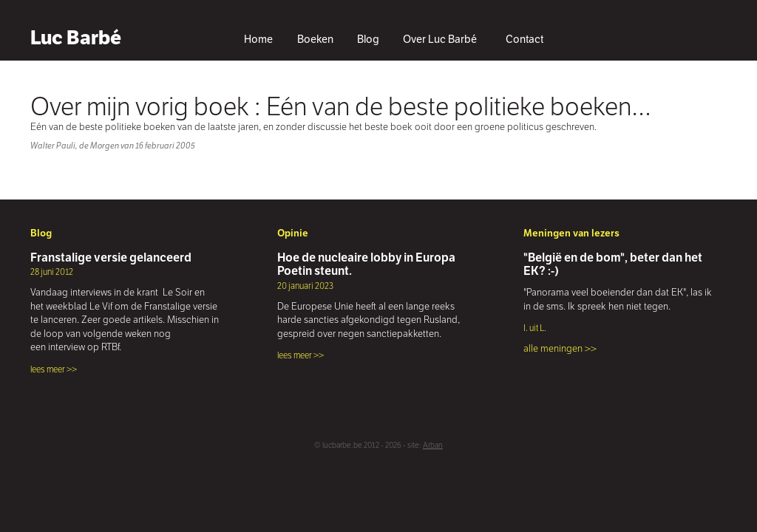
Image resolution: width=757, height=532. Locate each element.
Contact (525, 39)
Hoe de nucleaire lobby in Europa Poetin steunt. (366, 264)
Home (258, 39)
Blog (368, 39)
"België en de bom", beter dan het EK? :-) (613, 264)
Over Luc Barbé (440, 39)
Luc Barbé (76, 37)
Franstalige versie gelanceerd (111, 257)
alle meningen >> (560, 348)
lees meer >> (54, 369)
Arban (433, 445)
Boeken (315, 39)
